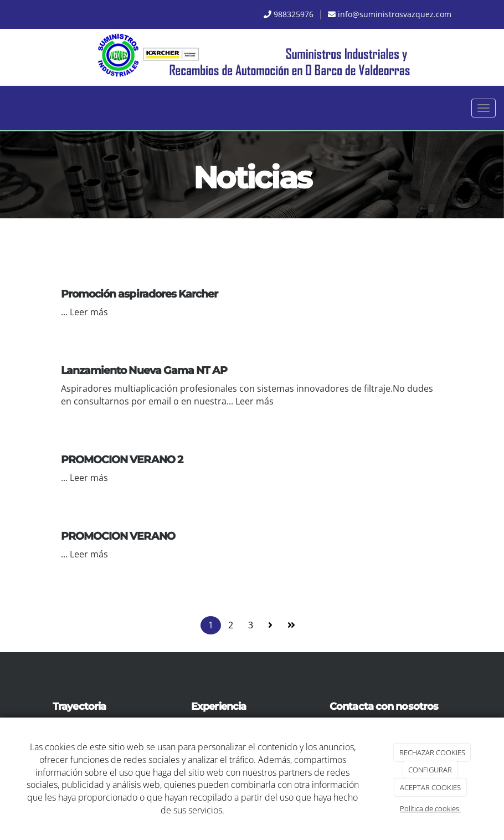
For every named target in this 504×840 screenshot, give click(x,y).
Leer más (89, 312)
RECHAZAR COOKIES (432, 752)
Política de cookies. (430, 808)
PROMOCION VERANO (118, 536)
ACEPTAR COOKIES (430, 787)
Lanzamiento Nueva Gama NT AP (144, 370)
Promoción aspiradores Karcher (139, 294)
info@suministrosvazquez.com (395, 14)
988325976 (294, 14)
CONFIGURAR (430, 770)
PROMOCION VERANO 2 (122, 459)
